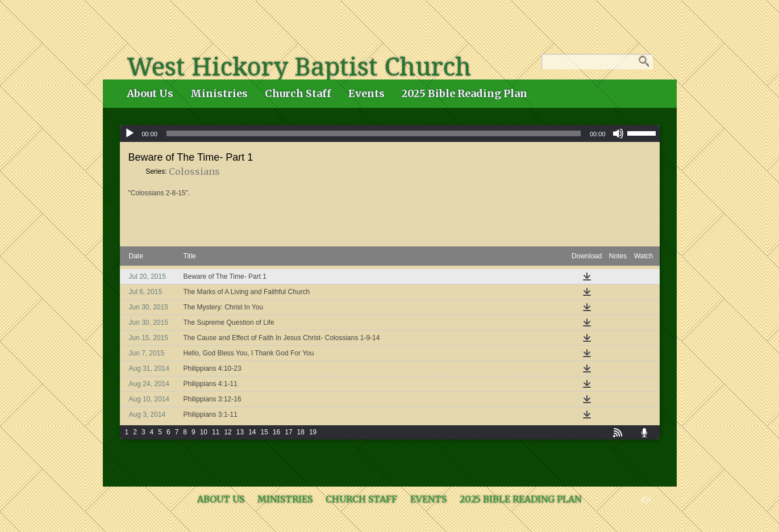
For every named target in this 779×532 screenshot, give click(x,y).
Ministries (219, 93)
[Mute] (618, 133)
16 (276, 432)
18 (301, 432)
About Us (150, 93)
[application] (390, 133)
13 (240, 432)
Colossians (194, 171)
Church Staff (298, 93)
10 (204, 432)
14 (252, 432)
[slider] (374, 133)
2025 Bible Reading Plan (465, 93)
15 (264, 432)
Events (366, 93)
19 (313, 432)
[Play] (130, 133)
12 (228, 432)
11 (216, 432)
